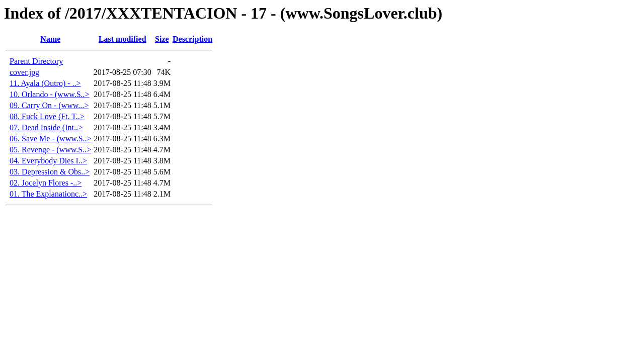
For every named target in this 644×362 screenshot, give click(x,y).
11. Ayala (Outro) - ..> (45, 83)
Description (192, 39)
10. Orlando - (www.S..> (50, 94)
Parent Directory (36, 61)
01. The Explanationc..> (48, 194)
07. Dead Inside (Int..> (46, 127)
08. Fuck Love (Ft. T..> (47, 116)
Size (162, 39)
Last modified (123, 39)
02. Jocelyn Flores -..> (46, 183)
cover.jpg (24, 72)
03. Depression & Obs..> (50, 172)
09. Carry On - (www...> (49, 105)
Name (50, 39)
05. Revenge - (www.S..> (50, 150)
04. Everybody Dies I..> (48, 161)
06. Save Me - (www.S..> (51, 139)
